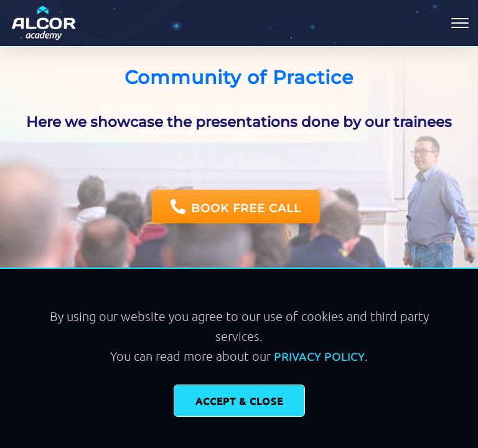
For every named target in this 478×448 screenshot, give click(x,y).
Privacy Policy (319, 356)
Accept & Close (239, 401)
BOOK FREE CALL (236, 207)
